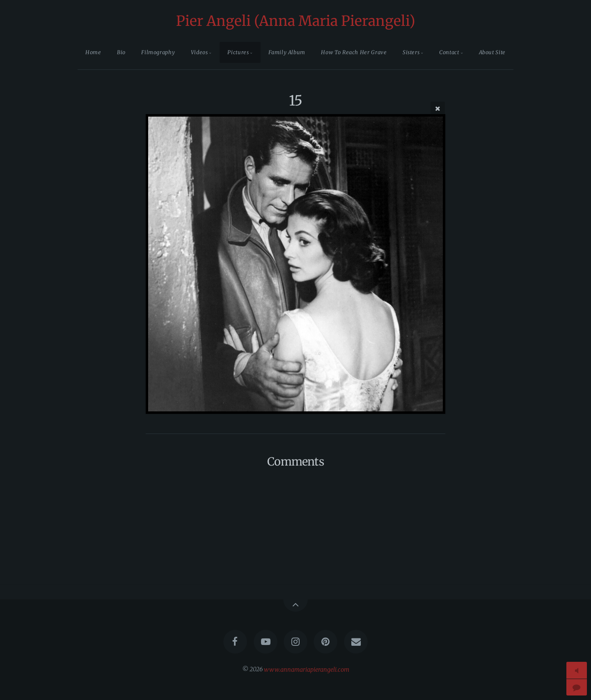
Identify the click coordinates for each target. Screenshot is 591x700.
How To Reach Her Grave (354, 52)
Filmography (158, 52)
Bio (121, 52)
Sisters (411, 52)
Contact (449, 52)
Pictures (238, 52)
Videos (199, 52)
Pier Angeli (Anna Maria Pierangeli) (296, 21)
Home (93, 52)
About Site (492, 52)
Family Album (287, 52)
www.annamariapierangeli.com (307, 669)
